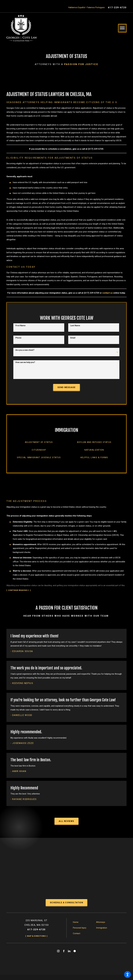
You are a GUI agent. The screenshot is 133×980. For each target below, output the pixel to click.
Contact (77, 940)
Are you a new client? (25, 353)
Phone (18, 341)
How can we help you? (25, 365)
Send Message (66, 391)
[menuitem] (39, 446)
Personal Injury (80, 934)
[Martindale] (75, 958)
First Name (20, 329)
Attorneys (101, 929)
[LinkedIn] (69, 958)
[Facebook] (64, 958)
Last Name (75, 329)
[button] (127, 974)
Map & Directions (36, 943)
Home (76, 929)
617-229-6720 (117, 8)
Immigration (102, 934)
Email (73, 341)
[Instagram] (58, 958)
